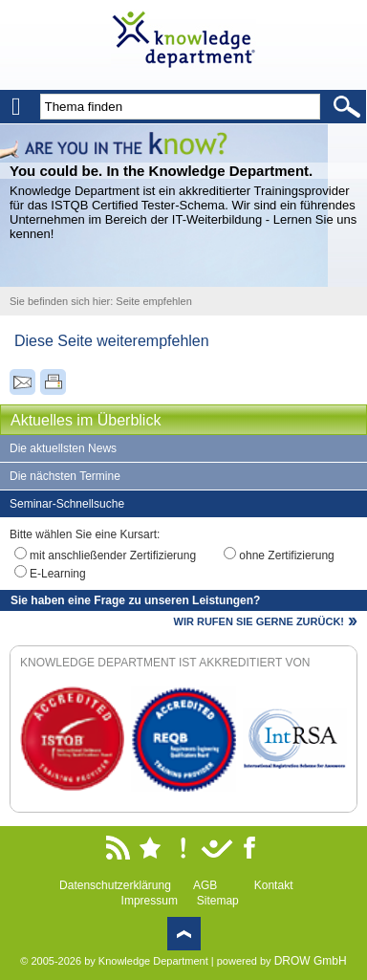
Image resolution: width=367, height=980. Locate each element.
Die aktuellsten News (63, 448)
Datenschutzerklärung (115, 885)
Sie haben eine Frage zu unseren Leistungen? (135, 600)
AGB (205, 885)
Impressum (150, 901)
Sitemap (218, 901)
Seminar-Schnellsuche (67, 504)
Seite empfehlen (154, 301)
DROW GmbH (311, 961)
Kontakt (274, 885)
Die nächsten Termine (65, 476)
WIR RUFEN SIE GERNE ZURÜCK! (259, 621)
